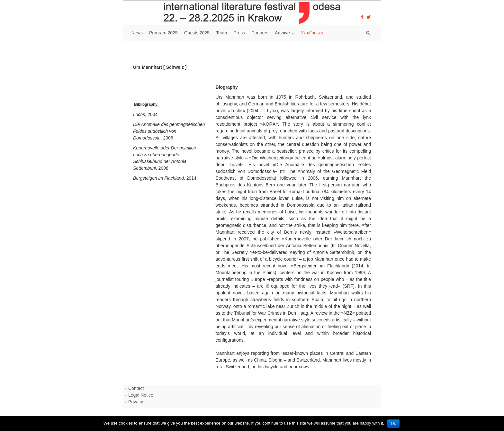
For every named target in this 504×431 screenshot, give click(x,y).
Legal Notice (141, 395)
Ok (393, 424)
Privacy (136, 402)
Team (221, 33)
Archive (283, 33)
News (137, 33)
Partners (260, 33)
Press (239, 33)
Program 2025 (163, 33)
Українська (312, 33)
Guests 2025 (197, 33)
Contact (136, 388)
